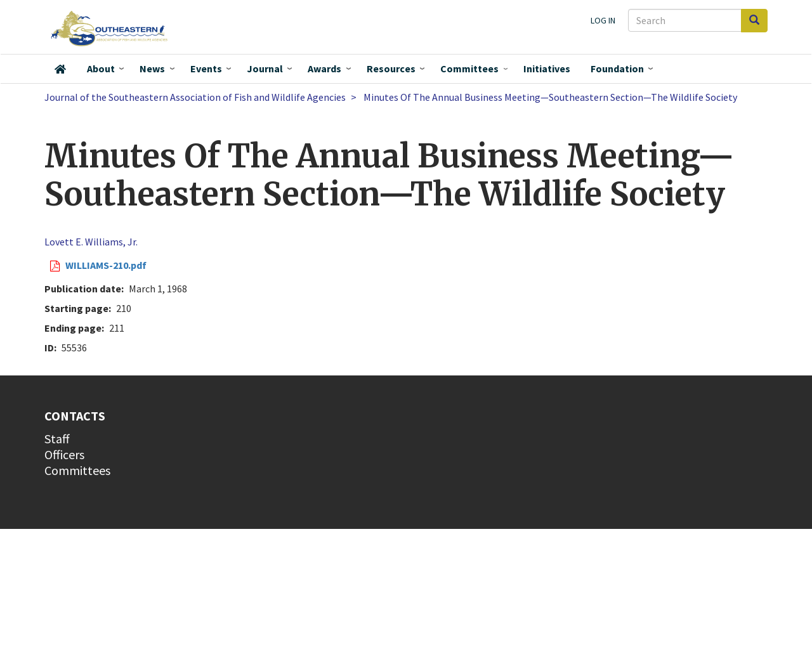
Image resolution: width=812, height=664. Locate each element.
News (152, 68)
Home (60, 69)
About (101, 68)
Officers (64, 454)
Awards (324, 68)
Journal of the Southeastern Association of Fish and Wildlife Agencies (195, 97)
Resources (391, 68)
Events (206, 68)
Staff (57, 439)
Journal (265, 68)
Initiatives (547, 68)
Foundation (617, 68)
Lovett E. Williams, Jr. (91, 242)
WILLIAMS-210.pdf (106, 265)
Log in (603, 20)
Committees (469, 68)
